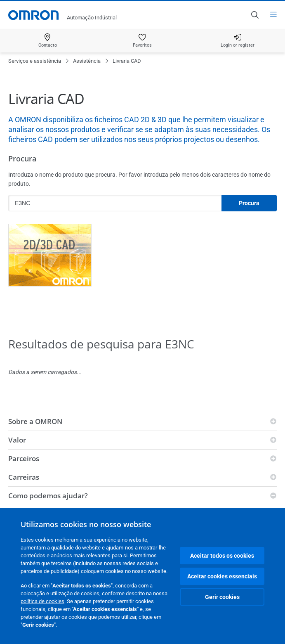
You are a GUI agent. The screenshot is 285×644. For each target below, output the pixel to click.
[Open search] (254, 15)
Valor (17, 440)
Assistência (87, 61)
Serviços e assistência (35, 61)
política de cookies (42, 601)
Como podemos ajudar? (48, 496)
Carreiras (24, 477)
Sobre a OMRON (35, 421)
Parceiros (24, 458)
